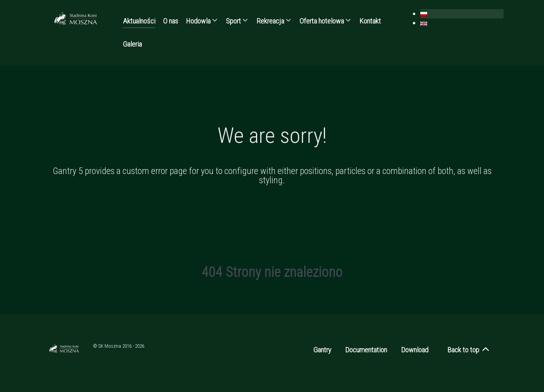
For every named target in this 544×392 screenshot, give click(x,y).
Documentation (366, 350)
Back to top (469, 350)
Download (415, 350)
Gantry (322, 350)
